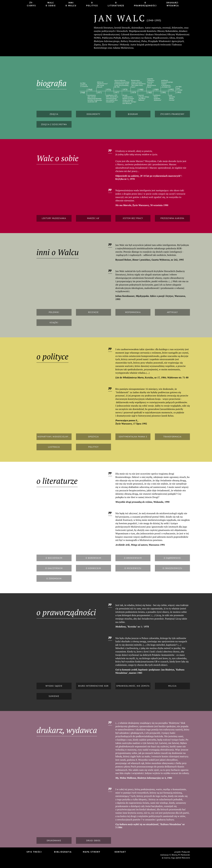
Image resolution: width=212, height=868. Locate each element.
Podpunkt (186, 852)
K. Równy (174, 855)
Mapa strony (92, 852)
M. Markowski (184, 855)
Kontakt (120, 852)
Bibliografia (63, 852)
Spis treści (34, 852)
